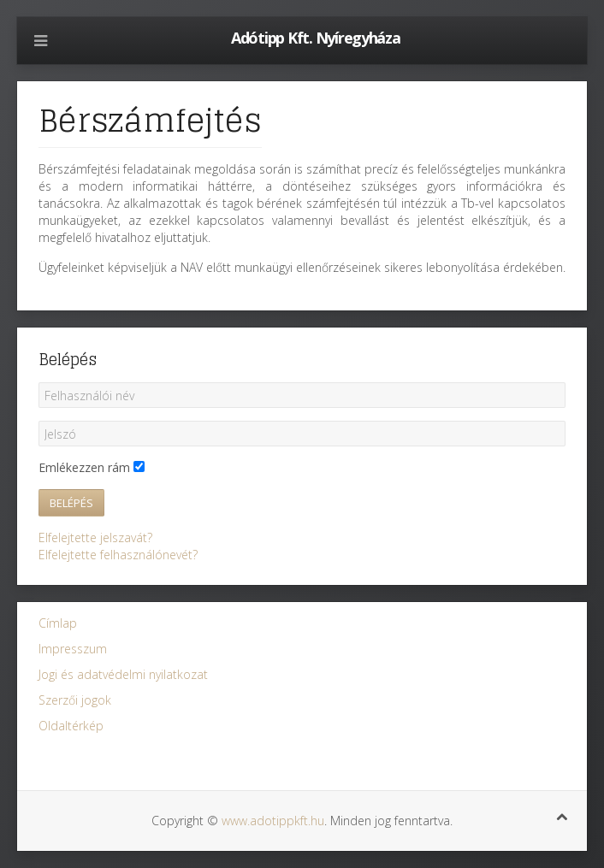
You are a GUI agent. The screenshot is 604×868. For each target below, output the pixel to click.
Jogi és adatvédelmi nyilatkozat (123, 674)
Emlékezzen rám (84, 467)
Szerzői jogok (75, 700)
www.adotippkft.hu (273, 821)
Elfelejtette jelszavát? (95, 537)
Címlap (58, 623)
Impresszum (73, 649)
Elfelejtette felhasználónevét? (118, 555)
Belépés (71, 503)
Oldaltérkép (71, 726)
